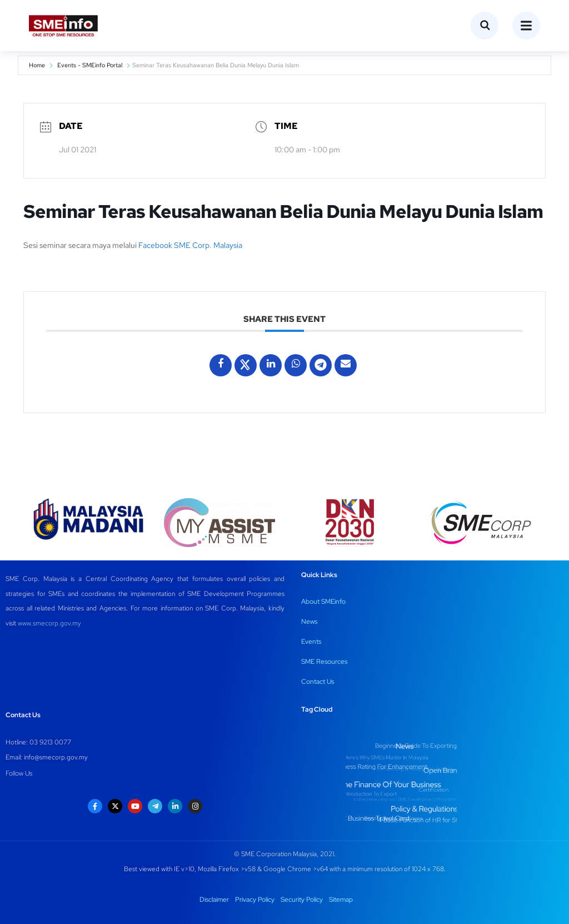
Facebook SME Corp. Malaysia (191, 245)
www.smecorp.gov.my (49, 623)
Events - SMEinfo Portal (90, 65)
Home (37, 65)
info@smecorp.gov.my (56, 757)
